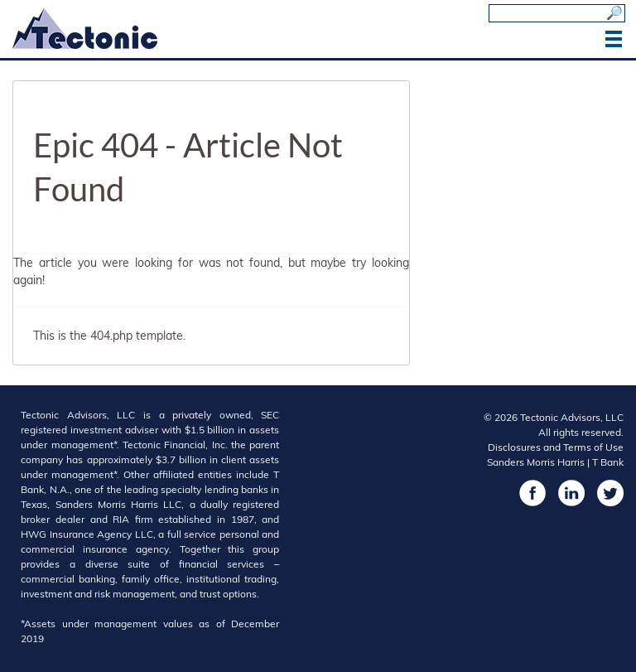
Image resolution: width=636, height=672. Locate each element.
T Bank (608, 462)
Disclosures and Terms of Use (556, 447)
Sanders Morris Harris (536, 462)
